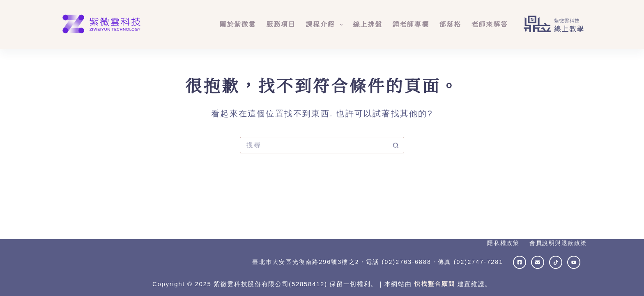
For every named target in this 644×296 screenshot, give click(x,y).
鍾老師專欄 (411, 24)
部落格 (450, 24)
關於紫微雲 (238, 24)
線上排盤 (368, 24)
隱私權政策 (503, 243)
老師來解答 (490, 24)
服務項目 (281, 24)
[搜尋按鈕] (396, 145)
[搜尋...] (314, 145)
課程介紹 (326, 25)
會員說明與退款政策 (558, 243)
